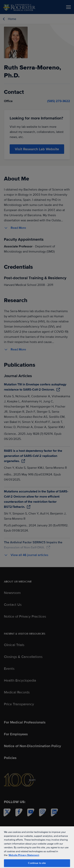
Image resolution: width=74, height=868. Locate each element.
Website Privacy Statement (24, 855)
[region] (37, 847)
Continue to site (37, 863)
